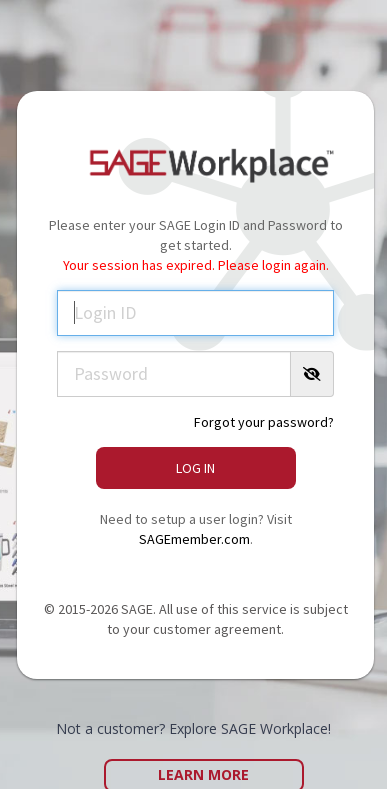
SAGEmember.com (194, 539)
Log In (195, 468)
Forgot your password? (264, 422)
